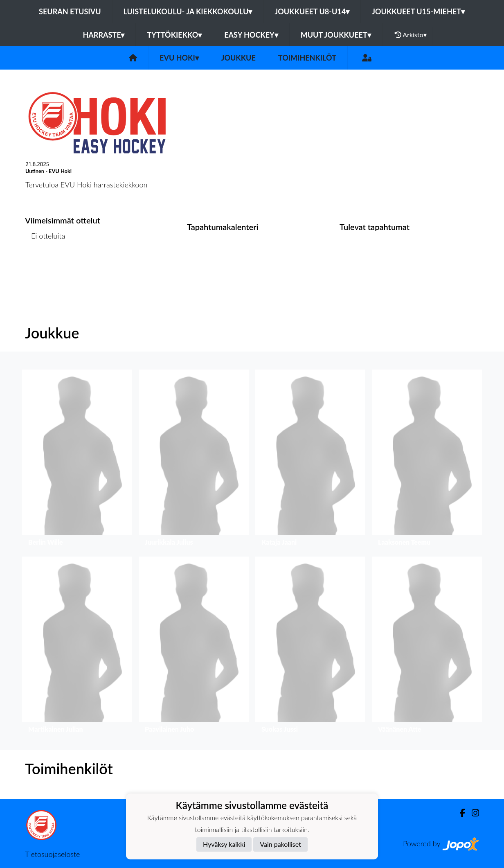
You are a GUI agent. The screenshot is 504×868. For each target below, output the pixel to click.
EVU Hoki (179, 58)
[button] (77, 460)
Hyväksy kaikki (224, 844)
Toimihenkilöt (307, 58)
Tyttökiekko (174, 35)
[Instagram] (472, 813)
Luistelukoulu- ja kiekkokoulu (188, 11)
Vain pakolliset (280, 844)
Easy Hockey (251, 35)
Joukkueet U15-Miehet (418, 11)
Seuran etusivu (70, 11)
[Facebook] (459, 813)
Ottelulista (45, 267)
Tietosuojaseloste (52, 854)
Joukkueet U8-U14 (312, 11)
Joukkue (239, 58)
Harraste (103, 35)
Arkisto (411, 35)
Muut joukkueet (336, 35)
